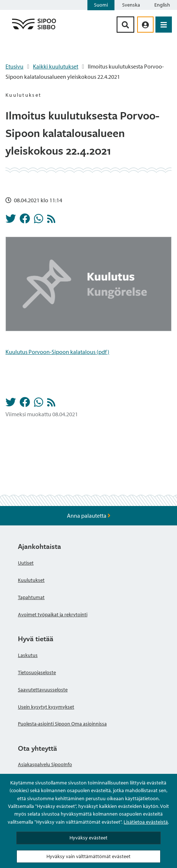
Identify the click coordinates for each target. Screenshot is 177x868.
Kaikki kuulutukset (56, 66)
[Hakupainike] (125, 25)
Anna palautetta (89, 516)
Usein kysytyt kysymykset (46, 707)
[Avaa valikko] (164, 25)
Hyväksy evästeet (88, 838)
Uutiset (26, 563)
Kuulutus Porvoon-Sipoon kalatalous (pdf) (57, 352)
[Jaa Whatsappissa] (39, 221)
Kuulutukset (31, 580)
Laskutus (28, 655)
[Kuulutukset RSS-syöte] (51, 221)
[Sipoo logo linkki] (34, 29)
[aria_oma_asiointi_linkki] (145, 25)
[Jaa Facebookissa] (25, 221)
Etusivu (14, 66)
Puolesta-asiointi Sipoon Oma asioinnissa (62, 724)
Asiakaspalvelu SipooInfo (45, 764)
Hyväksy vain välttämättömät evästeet (88, 856)
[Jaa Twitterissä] (11, 221)
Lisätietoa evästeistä (146, 822)
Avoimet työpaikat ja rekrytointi (53, 614)
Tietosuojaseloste (37, 672)
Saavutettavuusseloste (43, 690)
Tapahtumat (31, 597)
